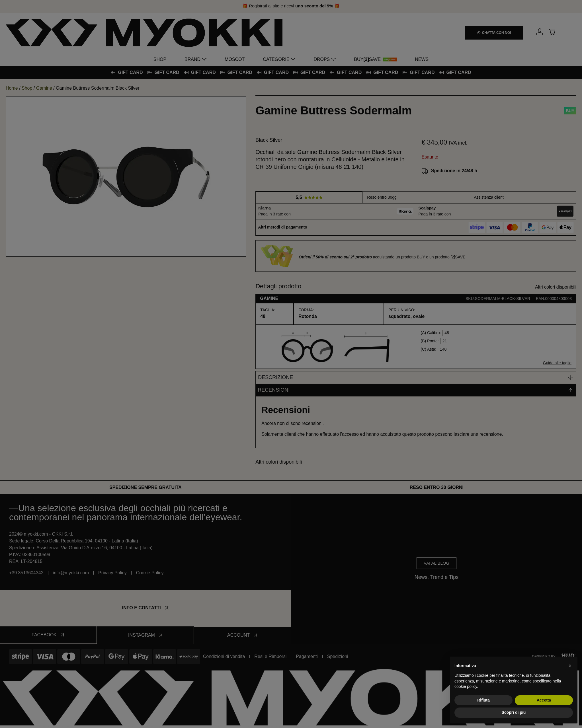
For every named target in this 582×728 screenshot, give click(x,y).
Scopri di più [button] (514, 712)
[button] (570, 666)
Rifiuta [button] (483, 700)
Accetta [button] (544, 700)
